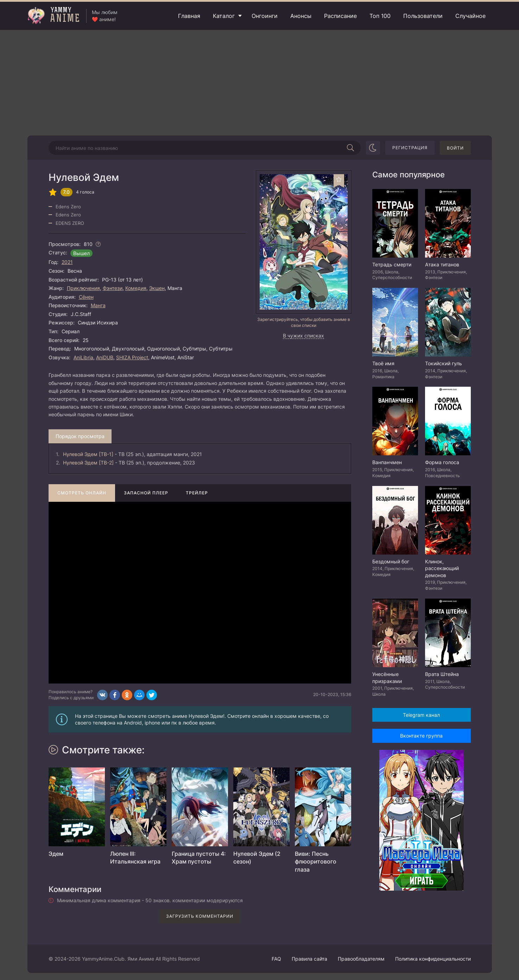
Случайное (470, 16)
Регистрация (410, 148)
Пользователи (423, 16)
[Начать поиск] (351, 148)
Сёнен (86, 297)
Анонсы (301, 16)
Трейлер (197, 493)
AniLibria (83, 357)
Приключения (83, 288)
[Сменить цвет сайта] (373, 148)
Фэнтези (113, 288)
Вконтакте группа (421, 736)
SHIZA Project (132, 357)
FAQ (276, 959)
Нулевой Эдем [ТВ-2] (88, 463)
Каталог (224, 16)
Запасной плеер (146, 493)
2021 (67, 262)
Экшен (157, 288)
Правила (309, 959)
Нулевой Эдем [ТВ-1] (88, 454)
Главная (189, 16)
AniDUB (105, 357)
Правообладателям (361, 959)
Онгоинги (265, 16)
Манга (98, 305)
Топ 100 (380, 16)
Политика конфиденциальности (433, 959)
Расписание (340, 16)
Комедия (136, 288)
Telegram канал (421, 715)
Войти (455, 148)
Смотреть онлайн (82, 493)
